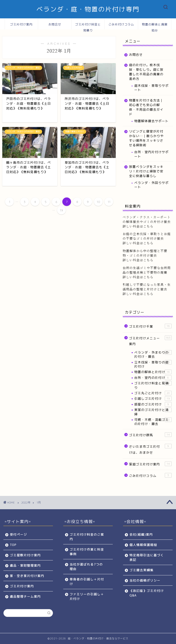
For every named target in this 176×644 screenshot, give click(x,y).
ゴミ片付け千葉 (150, 326)
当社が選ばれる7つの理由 (86, 567)
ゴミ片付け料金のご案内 (87, 537)
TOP (13, 545)
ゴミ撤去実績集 (142, 570)
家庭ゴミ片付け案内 (150, 464)
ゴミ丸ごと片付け (153, 393)
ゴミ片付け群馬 (150, 435)
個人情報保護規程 (143, 545)
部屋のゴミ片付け (153, 404)
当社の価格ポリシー (145, 580)
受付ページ (18, 534)
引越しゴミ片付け (153, 399)
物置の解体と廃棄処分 (155, 26)
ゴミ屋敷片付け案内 (25, 555)
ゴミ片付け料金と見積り (88, 26)
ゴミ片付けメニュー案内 (150, 341)
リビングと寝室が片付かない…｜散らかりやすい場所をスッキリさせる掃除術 (146, 138)
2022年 (26, 502)
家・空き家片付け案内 (27, 576)
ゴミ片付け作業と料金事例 (87, 552)
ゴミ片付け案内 (21, 24)
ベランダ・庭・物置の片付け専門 (88, 9)
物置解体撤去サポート (151, 121)
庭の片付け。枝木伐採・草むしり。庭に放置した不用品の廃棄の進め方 (146, 72)
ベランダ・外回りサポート (151, 185)
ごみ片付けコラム (121, 24)
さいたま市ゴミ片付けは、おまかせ (150, 449)
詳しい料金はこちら (138, 243)
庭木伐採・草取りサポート (151, 88)
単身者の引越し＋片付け (87, 581)
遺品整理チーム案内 (25, 596)
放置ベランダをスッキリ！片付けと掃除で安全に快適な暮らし (146, 171)
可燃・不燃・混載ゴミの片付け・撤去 (153, 422)
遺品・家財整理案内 (25, 565)
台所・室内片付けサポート (151, 154)
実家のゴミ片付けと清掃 (153, 412)
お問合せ (55, 24)
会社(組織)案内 (141, 534)
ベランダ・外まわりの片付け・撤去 (153, 354)
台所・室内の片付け (153, 378)
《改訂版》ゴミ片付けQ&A (147, 593)
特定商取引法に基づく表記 (147, 557)
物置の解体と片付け (153, 372)
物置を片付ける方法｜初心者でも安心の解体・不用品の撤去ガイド (146, 107)
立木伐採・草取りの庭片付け (153, 364)
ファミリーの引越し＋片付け (87, 596)
